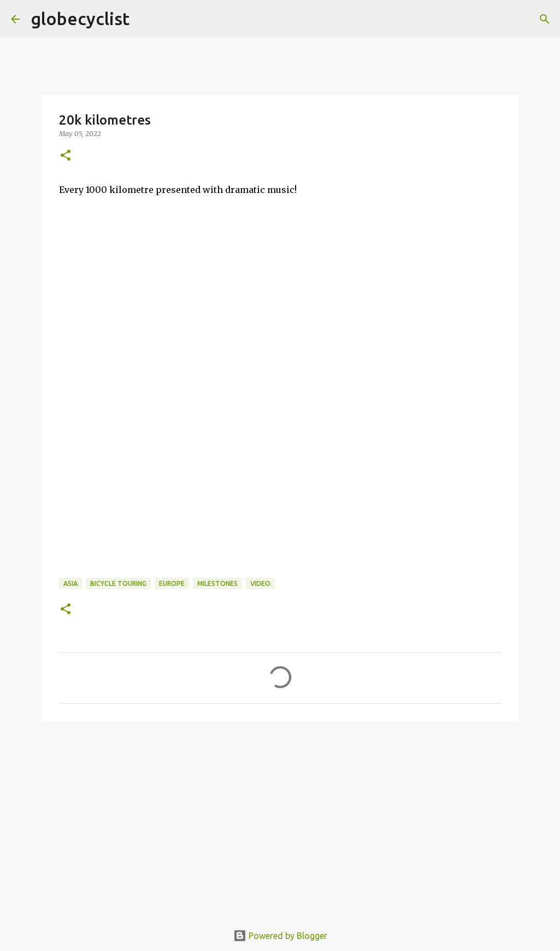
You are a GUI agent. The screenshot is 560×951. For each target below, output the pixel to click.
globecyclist (80, 19)
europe (172, 583)
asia (70, 583)
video (260, 583)
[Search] (145, 19)
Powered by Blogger (280, 936)
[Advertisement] (280, 827)
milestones (217, 583)
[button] (66, 156)
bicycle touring (118, 583)
